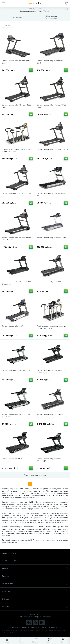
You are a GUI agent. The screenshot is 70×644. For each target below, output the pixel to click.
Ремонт (35, 568)
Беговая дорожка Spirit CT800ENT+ (51, 415)
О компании (35, 584)
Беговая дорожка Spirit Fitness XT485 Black (52, 106)
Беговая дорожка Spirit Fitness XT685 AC (52, 195)
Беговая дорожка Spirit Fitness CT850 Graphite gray (17, 283)
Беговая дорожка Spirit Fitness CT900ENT (49, 460)
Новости (35, 591)
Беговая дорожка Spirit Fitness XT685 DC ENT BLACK (17, 239)
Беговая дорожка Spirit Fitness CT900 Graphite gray (52, 371)
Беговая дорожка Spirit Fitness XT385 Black (17, 106)
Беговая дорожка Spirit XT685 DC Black (17, 193)
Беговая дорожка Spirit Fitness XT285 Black (52, 62)
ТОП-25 (8, 25)
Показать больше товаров (35, 475)
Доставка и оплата (35, 561)
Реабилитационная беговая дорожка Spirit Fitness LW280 (17, 150)
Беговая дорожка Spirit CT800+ (50, 282)
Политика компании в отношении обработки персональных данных (35, 627)
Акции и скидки (35, 553)
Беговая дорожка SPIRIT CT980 (14, 459)
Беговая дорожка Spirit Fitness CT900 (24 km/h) (17, 416)
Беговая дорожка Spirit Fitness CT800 (52, 238)
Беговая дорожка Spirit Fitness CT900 (17, 370)
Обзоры (35, 599)
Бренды (35, 576)
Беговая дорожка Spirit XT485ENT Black (52, 149)
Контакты (35, 607)
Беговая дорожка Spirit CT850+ (14, 326)
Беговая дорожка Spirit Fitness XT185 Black (16, 62)
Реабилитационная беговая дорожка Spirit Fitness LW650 (52, 327)
